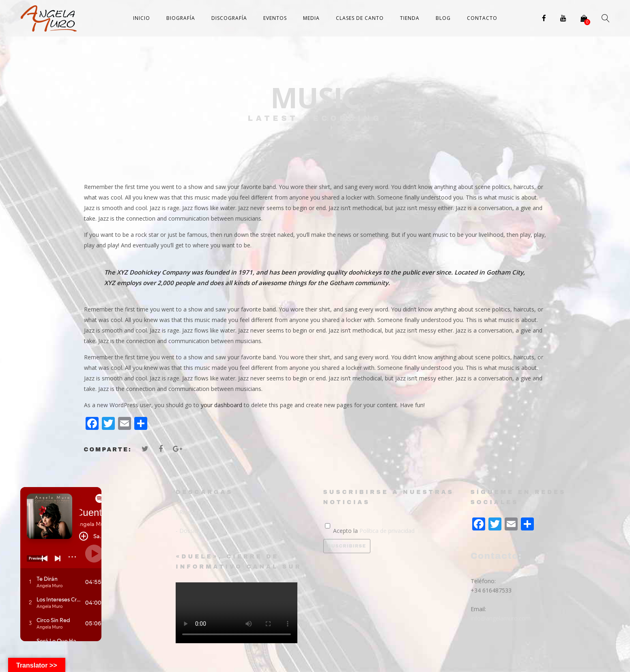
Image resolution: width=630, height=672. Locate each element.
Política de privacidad (387, 531)
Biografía (181, 18)
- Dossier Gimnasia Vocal (209, 531)
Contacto (482, 18)
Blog (443, 18)
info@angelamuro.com (501, 618)
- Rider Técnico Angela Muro (213, 512)
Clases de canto (360, 18)
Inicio (142, 18)
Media (311, 18)
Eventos (275, 18)
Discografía (229, 18)
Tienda (410, 18)
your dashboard (221, 405)
